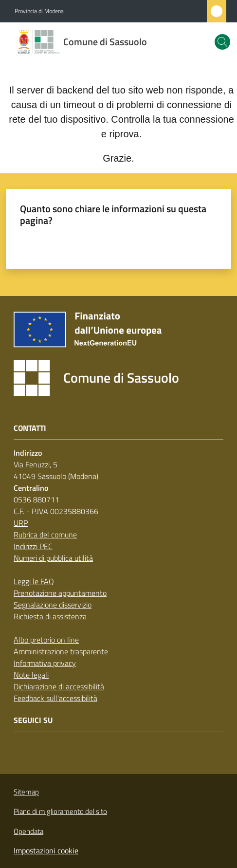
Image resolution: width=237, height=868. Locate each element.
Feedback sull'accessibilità (55, 698)
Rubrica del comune (45, 535)
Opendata (28, 831)
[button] (222, 42)
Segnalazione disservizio (53, 605)
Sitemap (26, 792)
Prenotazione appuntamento (60, 593)
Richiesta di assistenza (50, 616)
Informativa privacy (45, 663)
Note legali (31, 675)
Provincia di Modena (39, 11)
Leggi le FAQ (34, 581)
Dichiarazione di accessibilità (59, 686)
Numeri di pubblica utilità (53, 558)
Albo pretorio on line (46, 640)
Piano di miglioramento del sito (60, 811)
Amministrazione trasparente (61, 651)
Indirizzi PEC (33, 546)
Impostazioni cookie (46, 850)
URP (21, 523)
